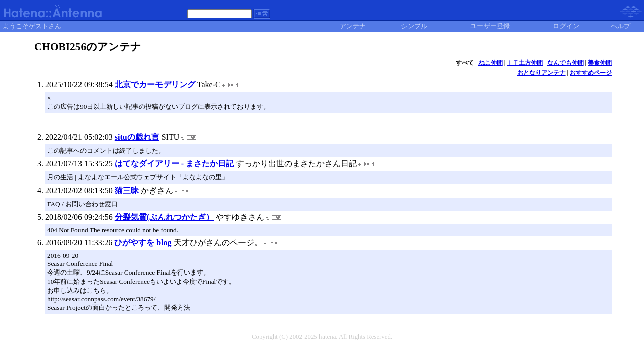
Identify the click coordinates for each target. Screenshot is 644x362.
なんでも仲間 (566, 63)
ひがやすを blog (143, 243)
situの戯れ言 (137, 137)
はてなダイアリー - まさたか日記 (174, 164)
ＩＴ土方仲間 (525, 63)
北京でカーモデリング (155, 85)
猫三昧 (127, 190)
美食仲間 (600, 63)
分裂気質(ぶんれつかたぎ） (164, 217)
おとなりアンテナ (541, 73)
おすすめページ (591, 73)
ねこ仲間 (491, 63)
